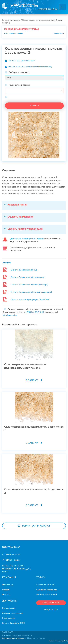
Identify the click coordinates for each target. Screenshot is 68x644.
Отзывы (6, 595)
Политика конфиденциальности (17, 636)
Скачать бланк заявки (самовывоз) (27, 277)
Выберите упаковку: (19, 72)
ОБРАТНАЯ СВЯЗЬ (51, 603)
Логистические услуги (46, 595)
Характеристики (18, 205)
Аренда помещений (45, 585)
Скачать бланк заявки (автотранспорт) (29, 285)
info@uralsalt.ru (10, 315)
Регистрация (59, 33)
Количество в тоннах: (19, 85)
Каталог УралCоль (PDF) (13, 623)
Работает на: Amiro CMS (58, 641)
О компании (8, 585)
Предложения (9, 618)
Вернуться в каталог (34, 526)
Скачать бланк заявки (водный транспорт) (31, 292)
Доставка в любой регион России (27, 239)
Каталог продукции (11, 20)
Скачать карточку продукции (25, 229)
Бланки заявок (9, 608)
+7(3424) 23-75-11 (35, 312)
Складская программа (46, 590)
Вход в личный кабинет (14, 33)
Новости (6, 590)
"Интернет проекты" (36, 638)
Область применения (20, 217)
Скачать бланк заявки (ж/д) (24, 270)
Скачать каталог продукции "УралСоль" (30, 300)
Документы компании (12, 613)
